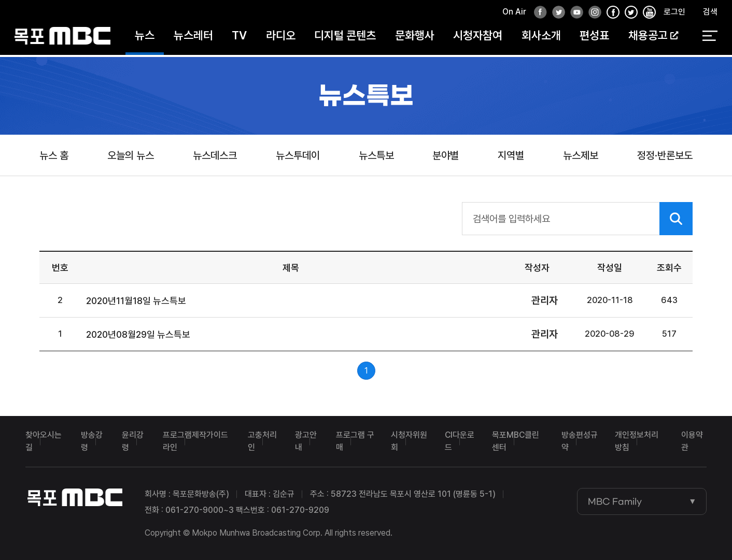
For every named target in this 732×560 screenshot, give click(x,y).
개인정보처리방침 (637, 441)
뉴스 (145, 37)
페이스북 (538, 15)
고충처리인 (262, 441)
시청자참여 (478, 37)
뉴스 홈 (54, 155)
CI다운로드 (460, 441)
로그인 (674, 14)
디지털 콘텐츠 (345, 37)
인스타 (592, 15)
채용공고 (653, 37)
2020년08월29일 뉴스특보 (138, 334)
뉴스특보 (376, 155)
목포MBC (62, 38)
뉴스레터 (193, 37)
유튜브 (574, 15)
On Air (514, 14)
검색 (710, 14)
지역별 (511, 155)
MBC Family (615, 501)
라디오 (281, 37)
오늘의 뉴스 (131, 155)
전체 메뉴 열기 (710, 38)
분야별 (446, 155)
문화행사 (415, 37)
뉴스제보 (581, 155)
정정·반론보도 (665, 155)
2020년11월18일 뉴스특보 (136, 301)
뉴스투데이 (298, 155)
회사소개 (541, 37)
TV (239, 37)
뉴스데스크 (215, 155)
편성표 (594, 37)
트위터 (556, 15)
